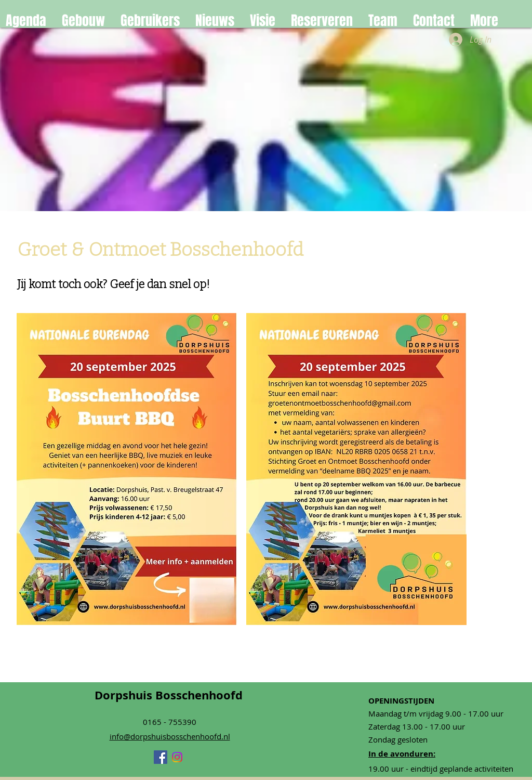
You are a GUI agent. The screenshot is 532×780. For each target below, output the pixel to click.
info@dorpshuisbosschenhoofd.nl (170, 736)
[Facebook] (161, 757)
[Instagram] (177, 757)
